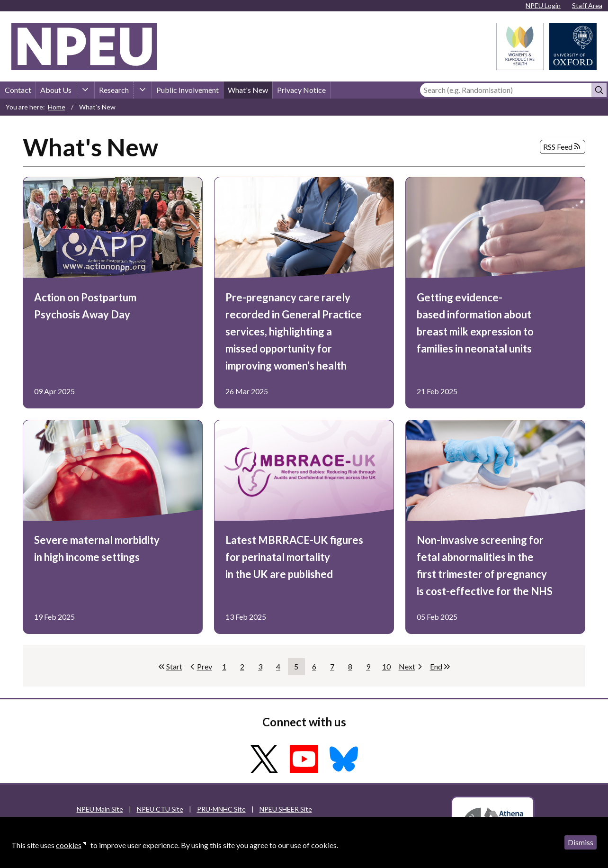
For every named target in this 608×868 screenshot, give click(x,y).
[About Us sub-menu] (85, 90)
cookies (69, 845)
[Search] (506, 90)
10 (389, 669)
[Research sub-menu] (143, 90)
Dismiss (581, 842)
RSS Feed (563, 147)
